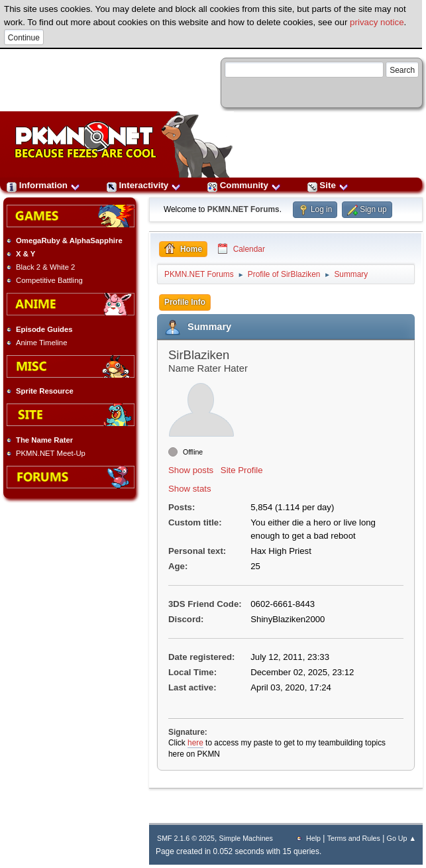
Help (313, 838)
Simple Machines (246, 838)
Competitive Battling (49, 280)
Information (43, 185)
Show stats (190, 489)
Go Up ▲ (401, 838)
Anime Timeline (41, 343)
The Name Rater (44, 440)
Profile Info (185, 302)
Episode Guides (44, 329)
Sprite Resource (45, 391)
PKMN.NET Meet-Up (51, 453)
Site (328, 185)
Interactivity (144, 185)
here (195, 743)
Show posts (191, 470)
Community (244, 185)
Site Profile (242, 470)
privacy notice (377, 22)
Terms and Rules (354, 838)
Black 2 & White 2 (45, 267)
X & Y (26, 254)
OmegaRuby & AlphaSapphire (69, 241)
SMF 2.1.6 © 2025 (186, 838)
